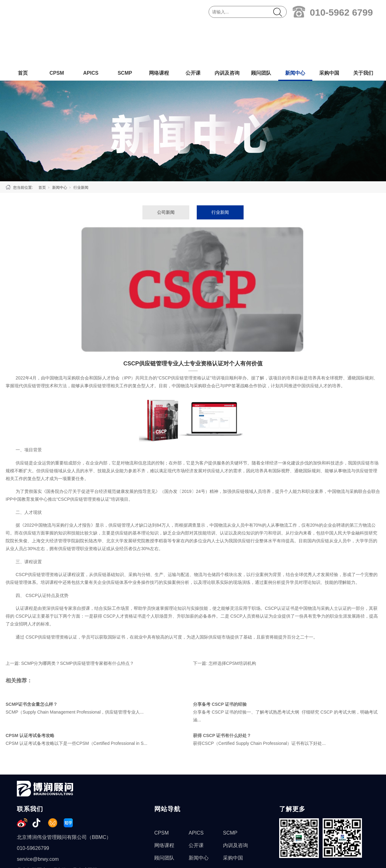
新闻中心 (295, 30)
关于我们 (363, 30)
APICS (91, 30)
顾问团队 (261, 30)
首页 (23, 30)
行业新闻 (81, 145)
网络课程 (159, 30)
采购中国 (329, 30)
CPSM (57, 30)
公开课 (193, 30)
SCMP (125, 30)
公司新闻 (166, 169)
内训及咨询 (227, 30)
